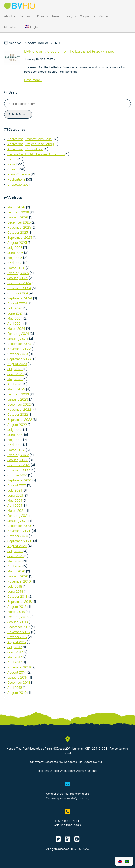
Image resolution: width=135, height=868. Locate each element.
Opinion (13, 169)
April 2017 (15, 662)
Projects (43, 16)
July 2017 (15, 647)
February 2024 (18, 334)
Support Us (88, 16)
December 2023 (19, 344)
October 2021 (17, 475)
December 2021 (19, 465)
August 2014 (17, 672)
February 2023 (18, 394)
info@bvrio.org (79, 794)
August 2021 (17, 485)
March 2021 (16, 510)
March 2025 (16, 268)
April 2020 (15, 566)
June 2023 (16, 374)
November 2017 (19, 632)
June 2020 (16, 556)
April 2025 (15, 263)
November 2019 (19, 581)
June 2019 (15, 591)
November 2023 (19, 349)
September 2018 (20, 601)
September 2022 (20, 419)
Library (70, 16)
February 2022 (18, 455)
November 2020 (19, 531)
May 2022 (15, 440)
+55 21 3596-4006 (67, 821)
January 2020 (18, 576)
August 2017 (17, 642)
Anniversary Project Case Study (31, 144)
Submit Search (18, 114)
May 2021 (15, 500)
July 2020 (15, 551)
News (56, 16)
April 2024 (15, 323)
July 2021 (15, 490)
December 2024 (19, 283)
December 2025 (19, 222)
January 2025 (18, 278)
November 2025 (19, 227)
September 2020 (20, 541)
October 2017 (17, 637)
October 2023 (18, 354)
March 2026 (16, 207)
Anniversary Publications (25, 149)
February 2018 (18, 617)
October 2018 (18, 596)
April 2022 (15, 445)
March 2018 (16, 612)
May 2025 (15, 258)
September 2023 (20, 359)
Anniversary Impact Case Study (30, 139)
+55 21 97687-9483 (68, 825)
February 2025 (18, 273)
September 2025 (20, 237)
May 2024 (15, 318)
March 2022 (16, 450)
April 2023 (15, 384)
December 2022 (19, 404)
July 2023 (15, 369)
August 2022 (17, 425)
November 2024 (19, 288)
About (10, 16)
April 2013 (15, 687)
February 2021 (18, 516)
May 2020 (15, 561)
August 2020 (17, 546)
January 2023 (18, 399)
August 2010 (17, 693)
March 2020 (16, 571)
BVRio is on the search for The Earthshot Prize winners (69, 51)
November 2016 (19, 667)
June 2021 (15, 495)
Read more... (33, 80)
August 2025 (17, 242)
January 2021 (18, 521)
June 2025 (15, 253)
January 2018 (18, 622)
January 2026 (18, 217)
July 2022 (15, 430)
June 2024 (16, 313)
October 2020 (18, 536)
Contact (106, 16)
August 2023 (17, 364)
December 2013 (19, 682)
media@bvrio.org (78, 798)
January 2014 (18, 677)
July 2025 (15, 248)
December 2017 (19, 627)
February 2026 (18, 212)
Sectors (26, 16)
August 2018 (17, 607)
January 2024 (18, 339)
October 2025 (18, 232)
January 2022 (18, 460)
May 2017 (15, 657)
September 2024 (20, 298)
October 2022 (18, 414)
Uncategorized (18, 184)
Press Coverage (19, 174)
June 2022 (15, 435)
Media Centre (13, 27)
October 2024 (18, 293)
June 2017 (15, 652)
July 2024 (15, 308)
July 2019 (15, 586)
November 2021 (19, 470)
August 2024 (17, 303)
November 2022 (19, 409)
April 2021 (15, 505)
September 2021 (20, 480)
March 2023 (16, 389)
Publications (16, 179)
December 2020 (19, 526)
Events (12, 159)
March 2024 (16, 328)
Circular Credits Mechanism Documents (36, 154)
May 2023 (15, 379)
